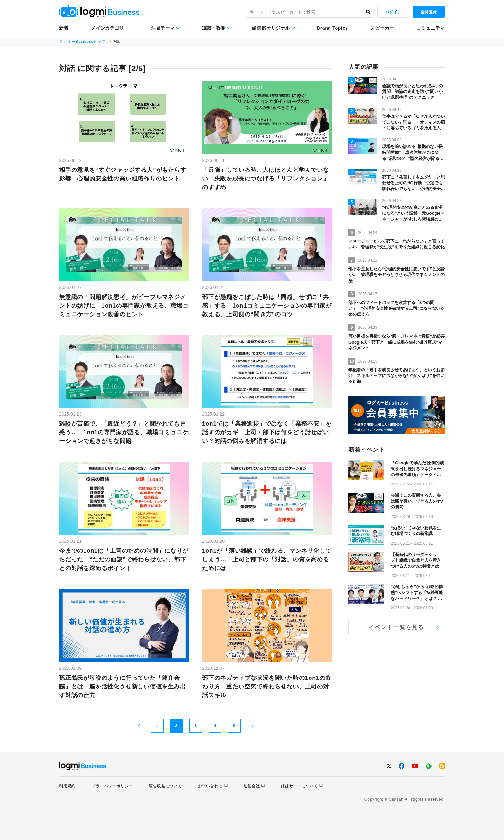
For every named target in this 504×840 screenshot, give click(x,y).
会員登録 (429, 12)
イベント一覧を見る (397, 627)
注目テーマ (163, 28)
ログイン (393, 12)
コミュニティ (431, 28)
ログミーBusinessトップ (82, 42)
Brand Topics (333, 28)
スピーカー (382, 28)
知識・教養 (213, 28)
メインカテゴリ (108, 28)
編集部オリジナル (271, 28)
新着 (64, 28)
